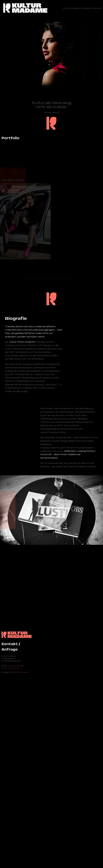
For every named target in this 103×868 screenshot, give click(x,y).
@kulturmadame (21, 849)
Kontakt (98, 8)
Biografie (77, 8)
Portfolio (67, 8)
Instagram (87, 8)
